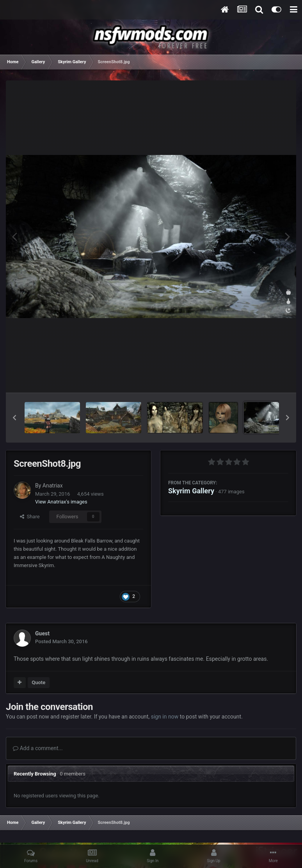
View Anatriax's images (61, 502)
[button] (14, 418)
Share (30, 517)
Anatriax (53, 486)
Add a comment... (38, 748)
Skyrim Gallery (191, 491)
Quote (38, 682)
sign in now (165, 717)
